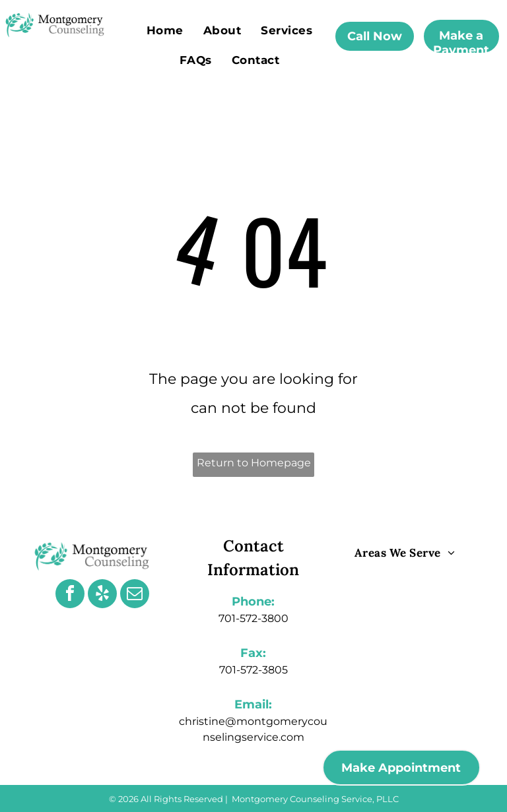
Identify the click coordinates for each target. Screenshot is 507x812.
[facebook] (70, 595)
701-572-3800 (253, 618)
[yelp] (102, 595)
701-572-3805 (253, 670)
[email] (135, 595)
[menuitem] (165, 30)
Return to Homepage (254, 463)
